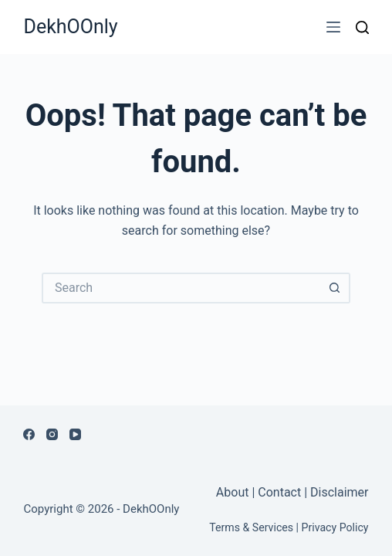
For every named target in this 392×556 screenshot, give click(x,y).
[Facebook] (29, 434)
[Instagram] (52, 434)
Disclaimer (339, 492)
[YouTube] (75, 434)
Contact (279, 492)
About (234, 492)
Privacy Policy (335, 527)
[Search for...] (181, 288)
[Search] (362, 27)
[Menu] (333, 27)
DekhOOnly (70, 27)
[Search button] (335, 288)
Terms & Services (251, 527)
